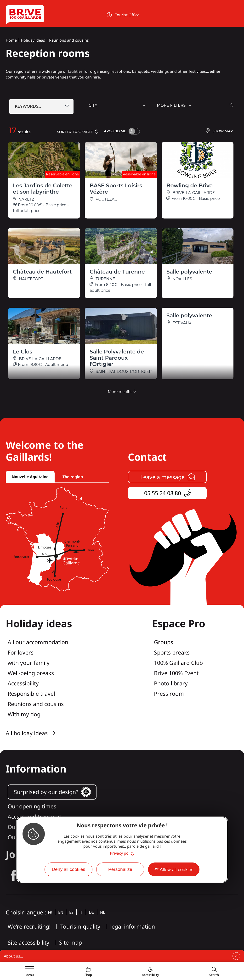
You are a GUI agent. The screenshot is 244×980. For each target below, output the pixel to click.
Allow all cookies (177, 870)
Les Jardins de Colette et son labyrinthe (43, 189)
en (61, 912)
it (81, 912)
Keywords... (28, 106)
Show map (219, 131)
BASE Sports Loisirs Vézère (116, 189)
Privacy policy (122, 853)
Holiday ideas (33, 40)
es (71, 912)
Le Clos (23, 352)
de (91, 912)
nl (102, 912)
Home (11, 40)
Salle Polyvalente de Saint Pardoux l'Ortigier (117, 358)
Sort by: (78, 132)
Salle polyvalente (189, 272)
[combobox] (118, 106)
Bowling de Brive (190, 186)
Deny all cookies (68, 869)
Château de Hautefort (42, 272)
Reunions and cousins (69, 40)
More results (122, 392)
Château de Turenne (117, 272)
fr (50, 912)
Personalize (120, 869)
